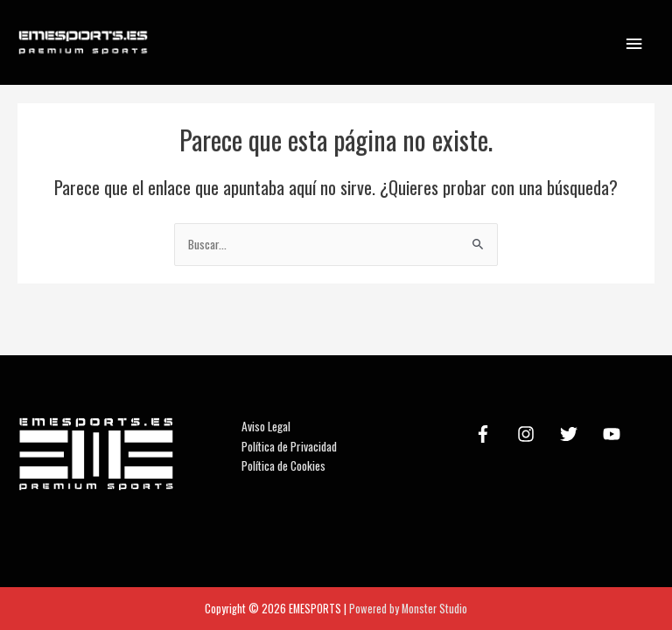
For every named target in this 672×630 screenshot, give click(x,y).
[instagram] (528, 434)
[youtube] (614, 434)
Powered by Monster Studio (408, 609)
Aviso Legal (266, 426)
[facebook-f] (486, 434)
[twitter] (571, 434)
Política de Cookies (283, 465)
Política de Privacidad (289, 446)
